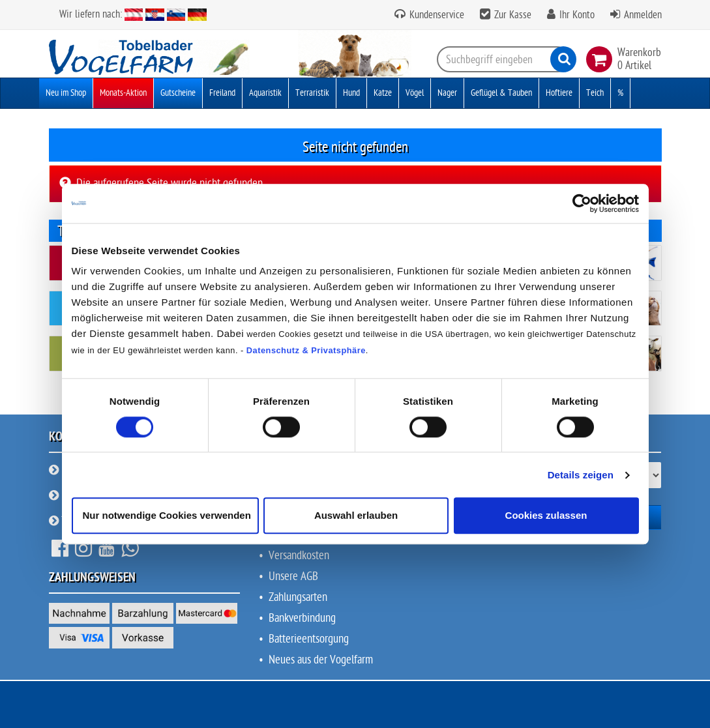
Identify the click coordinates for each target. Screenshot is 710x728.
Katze (383, 93)
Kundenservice (436, 15)
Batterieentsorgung (309, 639)
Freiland (222, 93)
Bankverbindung (302, 618)
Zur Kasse (513, 15)
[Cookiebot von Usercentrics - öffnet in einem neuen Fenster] (582, 203)
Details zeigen (581, 475)
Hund (351, 93)
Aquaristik (265, 93)
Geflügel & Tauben (501, 93)
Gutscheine (178, 93)
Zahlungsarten (298, 597)
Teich (595, 93)
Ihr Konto (577, 15)
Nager (447, 93)
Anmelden (643, 15)
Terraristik (312, 93)
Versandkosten (299, 556)
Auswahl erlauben (356, 516)
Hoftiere (559, 93)
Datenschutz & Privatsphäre (306, 350)
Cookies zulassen (546, 516)
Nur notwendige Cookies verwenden (167, 516)
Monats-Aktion (123, 93)
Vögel (415, 93)
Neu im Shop (66, 93)
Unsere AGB (293, 576)
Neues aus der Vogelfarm (321, 660)
